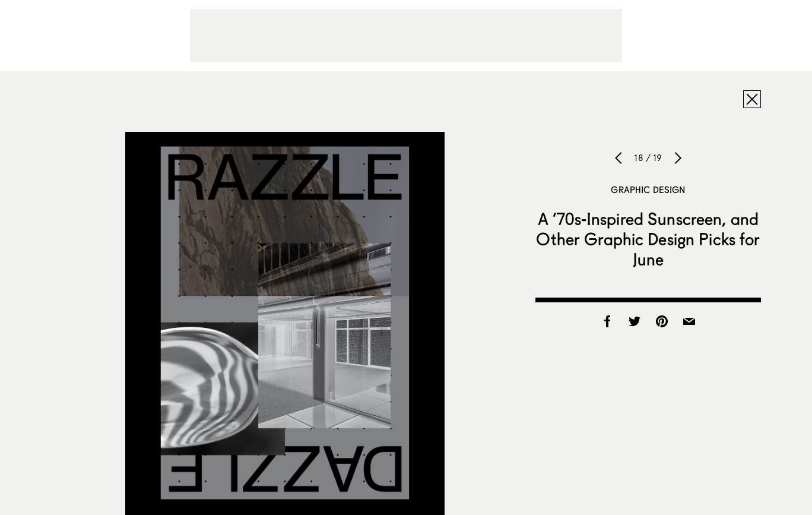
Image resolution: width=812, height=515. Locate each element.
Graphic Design (648, 189)
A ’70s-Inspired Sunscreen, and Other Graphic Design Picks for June (648, 239)
